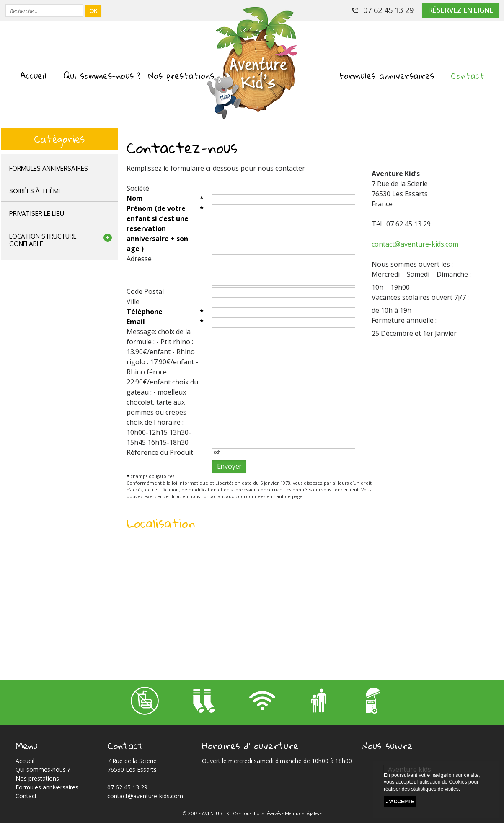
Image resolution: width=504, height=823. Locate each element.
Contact (468, 75)
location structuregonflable (43, 240)
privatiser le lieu (37, 214)
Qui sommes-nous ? (102, 75)
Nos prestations (181, 75)
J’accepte (400, 802)
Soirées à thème (36, 191)
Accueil (33, 75)
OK (93, 11)
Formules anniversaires (387, 75)
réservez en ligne (461, 10)
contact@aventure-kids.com (415, 244)
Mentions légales (302, 813)
